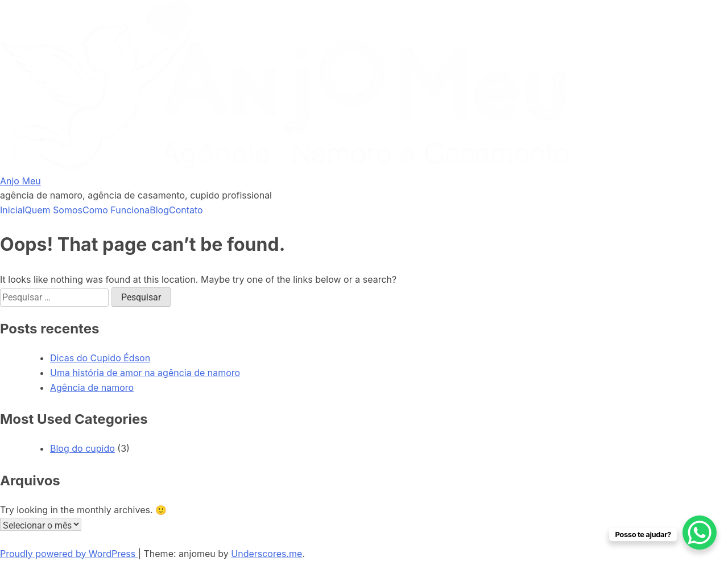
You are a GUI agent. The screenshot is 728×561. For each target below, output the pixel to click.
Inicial (13, 210)
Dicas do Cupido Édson (100, 358)
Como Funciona (116, 210)
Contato (186, 210)
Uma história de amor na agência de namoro (145, 373)
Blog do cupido (82, 448)
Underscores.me (266, 554)
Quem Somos (54, 210)
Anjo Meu (20, 181)
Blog (159, 210)
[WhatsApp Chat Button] (700, 533)
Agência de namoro (92, 387)
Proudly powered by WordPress (69, 554)
